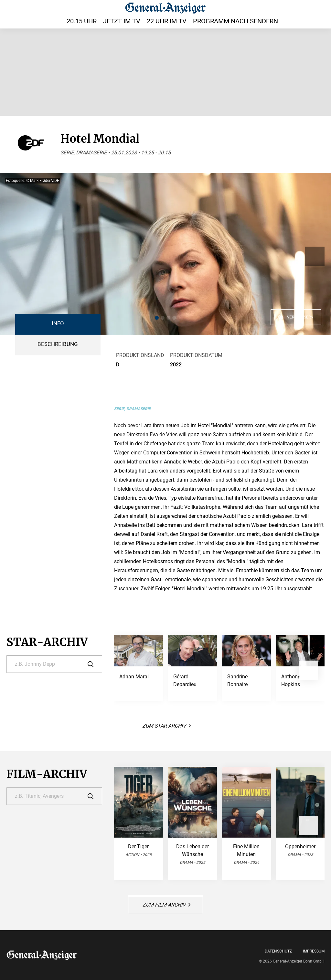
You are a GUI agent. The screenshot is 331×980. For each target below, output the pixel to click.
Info (58, 323)
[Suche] (54, 664)
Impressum (314, 951)
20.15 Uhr (82, 21)
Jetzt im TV (122, 21)
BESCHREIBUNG (58, 344)
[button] (157, 318)
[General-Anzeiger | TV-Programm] (165, 8)
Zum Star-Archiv (166, 726)
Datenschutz (278, 951)
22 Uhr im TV (167, 21)
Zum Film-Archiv (166, 905)
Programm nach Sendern (235, 21)
